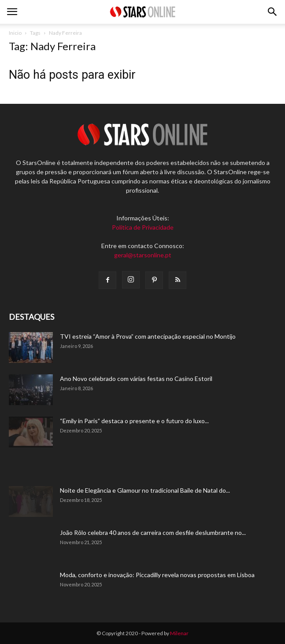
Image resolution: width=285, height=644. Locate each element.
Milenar (179, 633)
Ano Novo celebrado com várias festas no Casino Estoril (136, 379)
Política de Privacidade (143, 227)
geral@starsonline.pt (143, 255)
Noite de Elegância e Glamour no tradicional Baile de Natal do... (145, 490)
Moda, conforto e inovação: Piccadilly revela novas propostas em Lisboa (157, 575)
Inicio (15, 33)
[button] (273, 12)
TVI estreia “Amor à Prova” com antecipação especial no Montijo (148, 336)
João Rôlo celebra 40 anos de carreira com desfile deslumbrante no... (153, 532)
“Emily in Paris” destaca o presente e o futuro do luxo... (134, 421)
